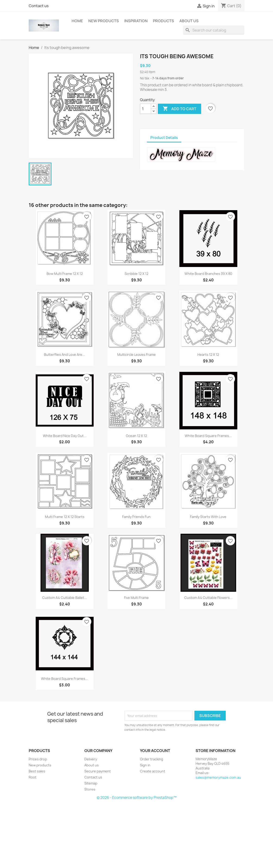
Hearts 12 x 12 (208, 355)
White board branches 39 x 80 (208, 274)
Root (33, 777)
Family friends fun (136, 517)
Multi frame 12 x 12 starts (65, 517)
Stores (90, 789)
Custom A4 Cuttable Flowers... (208, 598)
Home (77, 21)
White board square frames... (208, 436)
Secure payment (98, 771)
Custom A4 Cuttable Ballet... (65, 598)
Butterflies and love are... (65, 355)
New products (40, 765)
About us (189, 21)
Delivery (91, 759)
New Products (104, 21)
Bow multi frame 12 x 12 (65, 274)
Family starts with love (208, 517)
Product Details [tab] (164, 138)
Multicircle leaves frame (136, 355)
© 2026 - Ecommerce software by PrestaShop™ (137, 798)
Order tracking (152, 759)
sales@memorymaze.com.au (218, 777)
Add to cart (179, 109)
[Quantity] (146, 109)
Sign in (145, 765)
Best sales (37, 771)
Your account (155, 751)
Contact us (39, 6)
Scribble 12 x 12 (136, 274)
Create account (153, 771)
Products (163, 21)
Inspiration (136, 21)
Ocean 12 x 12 (136, 436)
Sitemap (91, 783)
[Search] (214, 30)
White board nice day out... (65, 436)
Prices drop (38, 759)
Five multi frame (136, 598)
